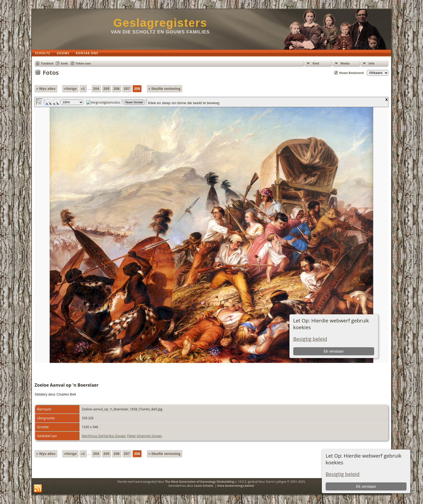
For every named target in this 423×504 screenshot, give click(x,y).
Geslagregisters (160, 23)
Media (345, 63)
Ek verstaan (366, 486)
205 (106, 89)
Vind (316, 63)
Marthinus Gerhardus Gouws (104, 436)
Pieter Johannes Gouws (144, 436)
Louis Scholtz (204, 486)
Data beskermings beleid (236, 486)
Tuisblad (47, 63)
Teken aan (83, 63)
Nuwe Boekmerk (352, 73)
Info (371, 63)
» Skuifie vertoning (164, 89)
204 (96, 89)
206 (117, 89)
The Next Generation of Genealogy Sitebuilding (199, 481)
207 (127, 89)
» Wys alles (46, 89)
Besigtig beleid (343, 474)
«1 (83, 89)
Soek (64, 63)
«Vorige (70, 89)
